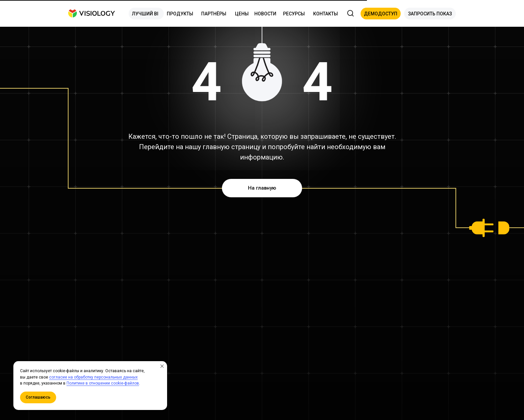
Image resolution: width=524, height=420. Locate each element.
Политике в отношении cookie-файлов (103, 383)
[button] (381, 14)
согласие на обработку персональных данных (93, 377)
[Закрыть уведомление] (162, 366)
